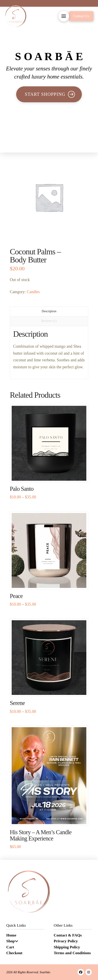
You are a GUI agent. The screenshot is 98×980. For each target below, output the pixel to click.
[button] (64, 16)
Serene (17, 703)
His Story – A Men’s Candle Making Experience (41, 835)
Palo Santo (22, 489)
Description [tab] (49, 311)
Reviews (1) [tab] (49, 321)
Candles (33, 292)
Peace (16, 596)
